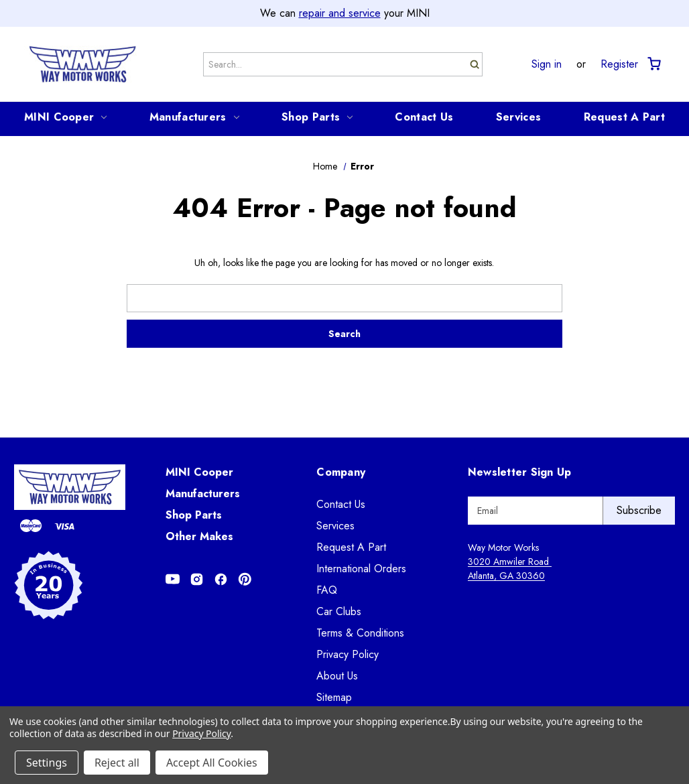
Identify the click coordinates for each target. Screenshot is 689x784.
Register (619, 64)
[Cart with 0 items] (653, 64)
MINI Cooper (65, 117)
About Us (337, 676)
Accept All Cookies (212, 763)
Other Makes (199, 536)
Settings (47, 763)
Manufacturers (194, 117)
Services (518, 117)
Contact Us (424, 117)
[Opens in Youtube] (173, 579)
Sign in (547, 64)
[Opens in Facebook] (221, 579)
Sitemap (334, 697)
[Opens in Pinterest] (245, 579)
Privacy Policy (348, 654)
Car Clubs (339, 611)
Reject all (117, 763)
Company (341, 472)
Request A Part (624, 117)
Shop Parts (317, 117)
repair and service (340, 13)
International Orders (361, 569)
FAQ (327, 590)
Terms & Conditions (360, 633)
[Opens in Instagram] (197, 579)
